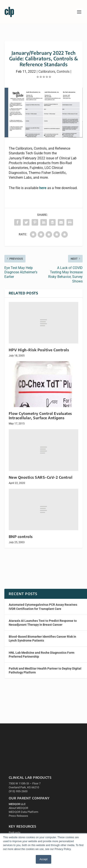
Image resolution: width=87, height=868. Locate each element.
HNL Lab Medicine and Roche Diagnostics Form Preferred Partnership (42, 655)
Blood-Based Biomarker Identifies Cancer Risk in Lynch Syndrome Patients (42, 639)
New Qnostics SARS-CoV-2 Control (41, 477)
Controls (63, 72)
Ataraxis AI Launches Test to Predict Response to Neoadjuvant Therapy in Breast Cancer (43, 623)
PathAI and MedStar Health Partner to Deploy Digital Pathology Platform (45, 670)
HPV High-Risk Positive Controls (39, 350)
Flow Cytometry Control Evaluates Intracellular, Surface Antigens (40, 416)
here (43, 188)
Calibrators (47, 72)
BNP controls (21, 537)
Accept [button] (43, 859)
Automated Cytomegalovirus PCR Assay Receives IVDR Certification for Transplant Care (43, 607)
